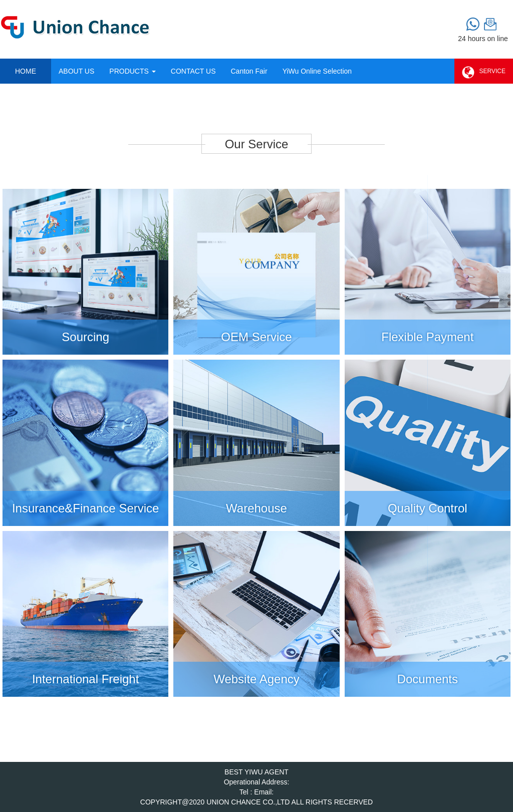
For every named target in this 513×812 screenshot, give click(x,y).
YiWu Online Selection (317, 71)
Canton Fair (249, 71)
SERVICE (484, 73)
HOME (26, 71)
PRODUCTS (132, 71)
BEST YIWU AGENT (256, 772)
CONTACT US (193, 71)
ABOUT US (76, 71)
